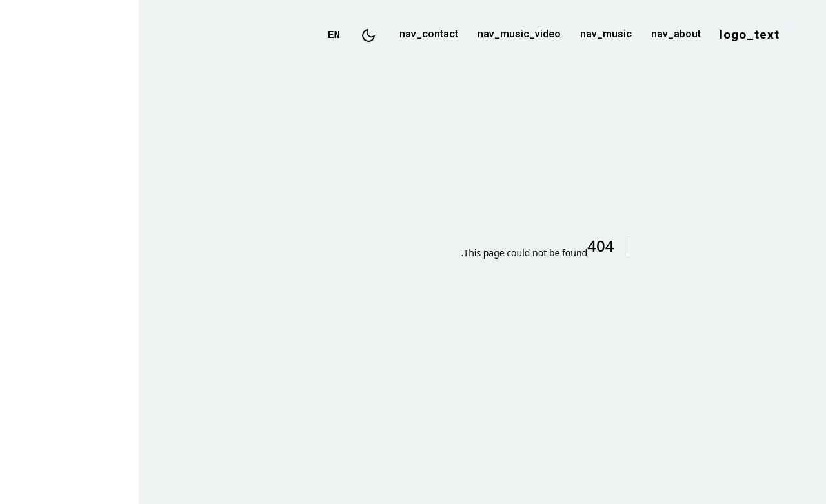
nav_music (467, 35)
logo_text (611, 35)
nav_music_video (380, 35)
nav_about (537, 35)
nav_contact (290, 35)
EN (195, 35)
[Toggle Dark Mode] (230, 35)
